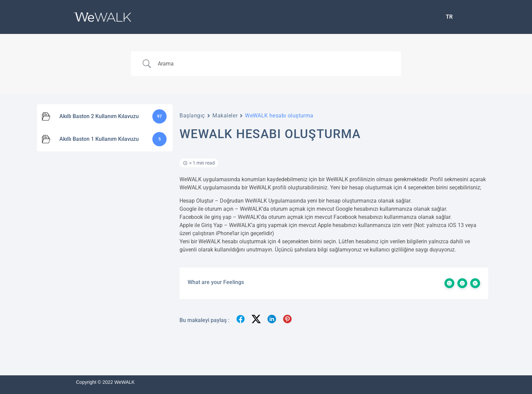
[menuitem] (449, 17)
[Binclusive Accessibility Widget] (15, 373)
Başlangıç (192, 116)
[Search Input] (274, 64)
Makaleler (225, 116)
